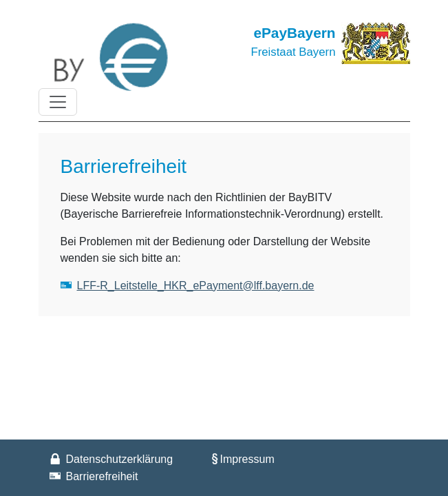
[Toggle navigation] (58, 102)
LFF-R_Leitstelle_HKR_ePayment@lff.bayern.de (196, 286)
